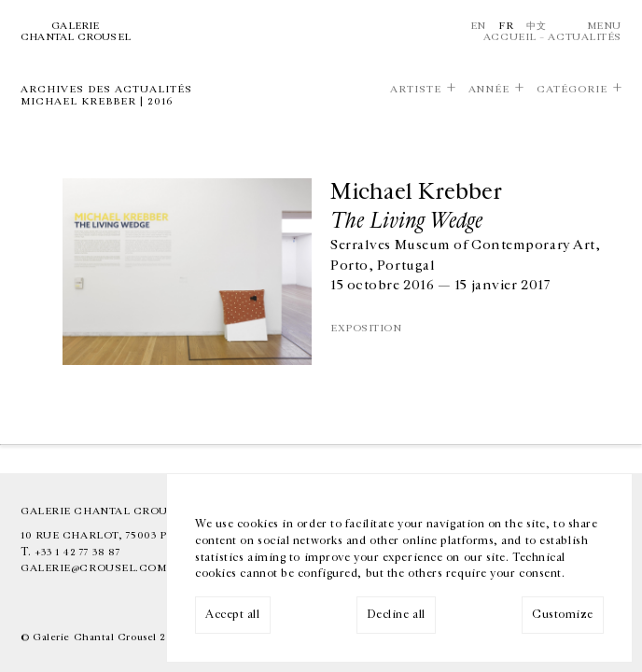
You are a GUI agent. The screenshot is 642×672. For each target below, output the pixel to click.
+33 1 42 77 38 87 (77, 552)
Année (489, 90)
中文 (536, 26)
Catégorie (572, 90)
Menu (604, 26)
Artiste (416, 90)
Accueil (510, 37)
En (478, 26)
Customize (563, 615)
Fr (506, 26)
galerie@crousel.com (94, 568)
